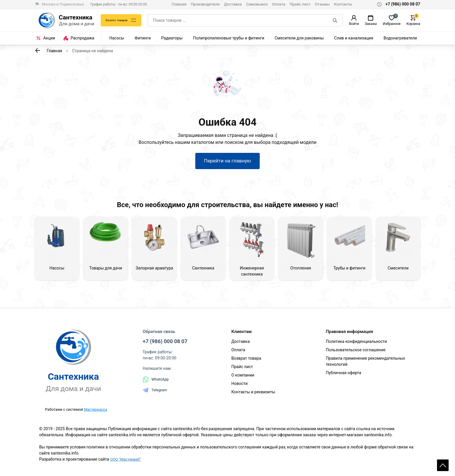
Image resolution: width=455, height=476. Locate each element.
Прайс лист (300, 4)
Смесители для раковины (299, 38)
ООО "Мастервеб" (126, 461)
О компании (243, 377)
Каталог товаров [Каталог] (118, 20)
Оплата (279, 4)
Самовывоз (257, 4)
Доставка (233, 4)
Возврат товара (246, 361)
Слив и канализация (354, 38)
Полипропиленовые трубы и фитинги (229, 38)
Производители (205, 4)
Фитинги (143, 38)
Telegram (155, 392)
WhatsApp (156, 382)
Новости (239, 386)
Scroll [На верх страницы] (443, 461)
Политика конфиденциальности (356, 344)
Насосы (117, 38)
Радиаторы (172, 38)
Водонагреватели (400, 38)
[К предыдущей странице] (38, 50)
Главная (179, 4)
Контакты (343, 4)
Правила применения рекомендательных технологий (365, 364)
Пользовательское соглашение (356, 352)
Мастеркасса (95, 412)
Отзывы (322, 4)
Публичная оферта (344, 375)
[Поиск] (336, 20)
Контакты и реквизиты (253, 394)
